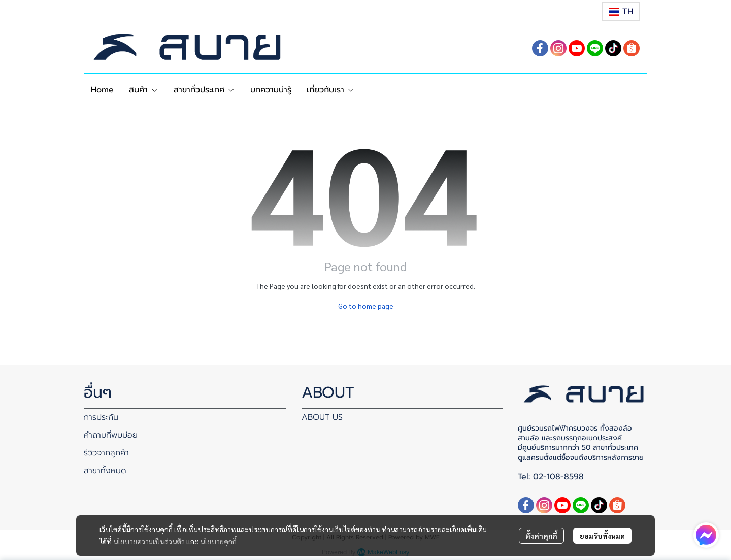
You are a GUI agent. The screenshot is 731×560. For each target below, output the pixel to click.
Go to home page (366, 306)
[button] (621, 11)
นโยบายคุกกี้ (218, 541)
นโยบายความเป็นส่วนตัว (149, 541)
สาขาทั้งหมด (105, 471)
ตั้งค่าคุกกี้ (541, 536)
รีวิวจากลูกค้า (106, 453)
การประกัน (101, 417)
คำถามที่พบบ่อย (111, 435)
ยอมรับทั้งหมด (602, 536)
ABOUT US (322, 417)
